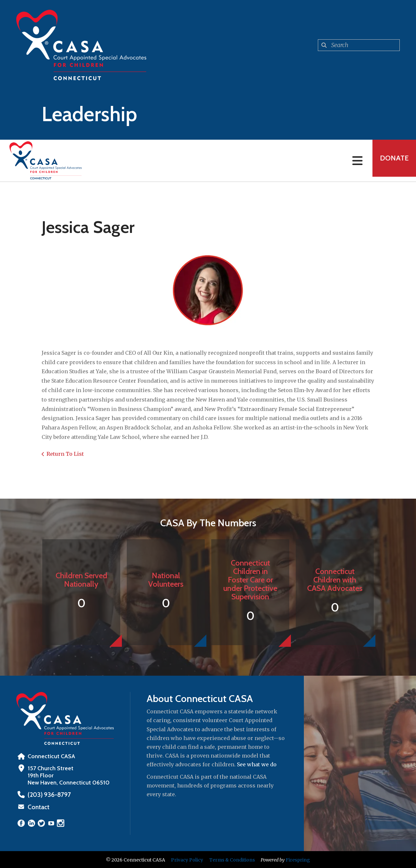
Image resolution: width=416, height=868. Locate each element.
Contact (38, 807)
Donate (392, 161)
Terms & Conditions (232, 859)
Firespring (298, 859)
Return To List (65, 454)
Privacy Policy (187, 859)
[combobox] (359, 45)
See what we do (257, 764)
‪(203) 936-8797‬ (48, 795)
